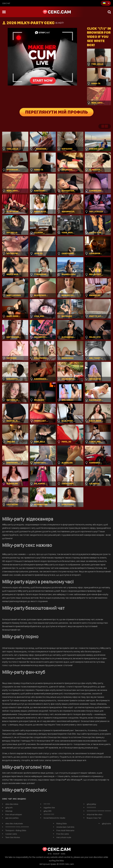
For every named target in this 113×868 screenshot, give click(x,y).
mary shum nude (64, 837)
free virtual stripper (14, 814)
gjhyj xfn (9, 808)
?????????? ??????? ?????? (99, 811)
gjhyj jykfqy (91, 804)
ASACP (56, 854)
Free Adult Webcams (65, 830)
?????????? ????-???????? (17, 827)
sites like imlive (12, 804)
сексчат (6, 3)
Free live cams (63, 834)
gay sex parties (12, 818)
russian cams (11, 834)
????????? (91, 808)
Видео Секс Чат (94, 818)
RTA (50, 854)
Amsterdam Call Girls (65, 827)
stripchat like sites (95, 814)
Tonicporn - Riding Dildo (16, 830)
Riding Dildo (62, 824)
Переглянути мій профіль (57, 112)
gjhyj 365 (47, 811)
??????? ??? (49, 814)
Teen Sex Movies (13, 837)
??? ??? (47, 804)
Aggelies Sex (49, 808)
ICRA (63, 854)
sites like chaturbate (14, 824)
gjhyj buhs (106, 824)
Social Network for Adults (54, 818)
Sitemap (9, 811)
